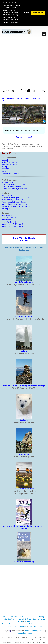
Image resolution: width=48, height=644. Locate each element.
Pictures (14, 616)
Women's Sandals (9, 624)
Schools (36, 619)
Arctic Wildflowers (9, 162)
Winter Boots (22, 624)
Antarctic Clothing (24, 619)
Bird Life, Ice (7, 195)
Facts (35, 616)
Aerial (4, 171)
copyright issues (38, 631)
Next (4, 101)
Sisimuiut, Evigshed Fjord (12, 186)
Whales (27, 621)
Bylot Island (6, 220)
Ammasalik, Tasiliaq (10, 164)
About (27, 631)
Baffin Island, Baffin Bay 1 (12, 224)
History (42, 616)
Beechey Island (8, 215)
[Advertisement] (24, 62)
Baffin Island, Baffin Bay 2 (12, 226)
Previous (37, 98)
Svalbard (24, 420)
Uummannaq (7, 182)
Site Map (6, 616)
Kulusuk (5, 160)
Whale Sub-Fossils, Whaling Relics (16, 206)
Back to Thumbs (24, 98)
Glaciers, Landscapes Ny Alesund (15, 197)
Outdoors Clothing (20, 626)
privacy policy (21, 633)
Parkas (31, 624)
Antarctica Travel (10, 619)
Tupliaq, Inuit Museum (11, 173)
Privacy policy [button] (15, 22)
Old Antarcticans (25, 616)
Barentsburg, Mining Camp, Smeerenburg (19, 204)
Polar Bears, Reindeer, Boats (14, 202)
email (30, 633)
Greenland (24, 454)
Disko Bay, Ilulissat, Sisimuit (13, 184)
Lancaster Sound (9, 217)
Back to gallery (8, 98)
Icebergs (5, 169)
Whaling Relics (8, 208)
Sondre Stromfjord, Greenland (14, 189)
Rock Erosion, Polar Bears (12, 200)
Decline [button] (26, 13)
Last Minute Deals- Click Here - (24, 239)
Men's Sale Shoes (35, 626)
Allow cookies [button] (38, 13)
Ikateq (4, 166)
